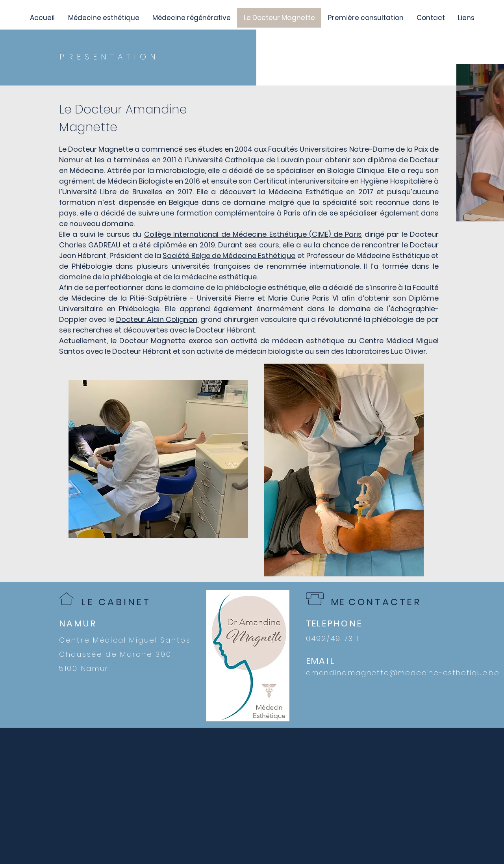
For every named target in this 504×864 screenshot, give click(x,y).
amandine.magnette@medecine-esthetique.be (403, 673)
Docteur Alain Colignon (157, 319)
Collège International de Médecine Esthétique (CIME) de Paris (253, 234)
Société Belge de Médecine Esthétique (229, 255)
